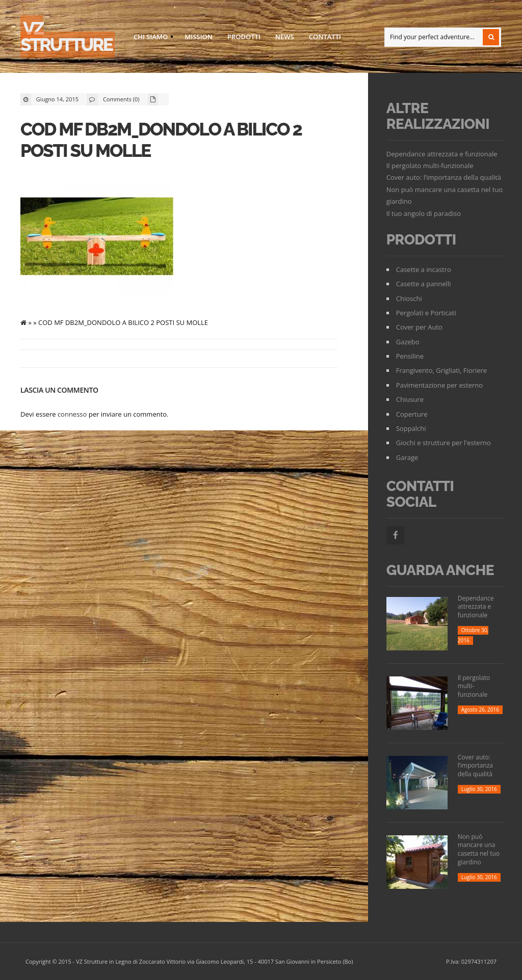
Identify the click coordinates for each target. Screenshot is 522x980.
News (285, 37)
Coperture (412, 414)
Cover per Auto (419, 327)
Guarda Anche (440, 570)
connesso (72, 414)
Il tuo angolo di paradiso (424, 213)
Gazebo (408, 342)
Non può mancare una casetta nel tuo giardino (479, 849)
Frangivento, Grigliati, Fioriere (441, 370)
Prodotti (244, 37)
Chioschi (409, 298)
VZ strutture (66, 36)
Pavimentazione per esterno (439, 385)
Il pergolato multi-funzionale (430, 166)
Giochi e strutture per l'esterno (443, 443)
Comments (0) (121, 99)
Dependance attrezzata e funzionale (442, 154)
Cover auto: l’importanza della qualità (444, 177)
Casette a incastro (424, 269)
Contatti (325, 37)
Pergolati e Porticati (426, 313)
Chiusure (410, 399)
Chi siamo (150, 38)
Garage (407, 457)
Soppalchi (411, 428)
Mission (199, 37)
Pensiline (410, 356)
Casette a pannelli (424, 284)
